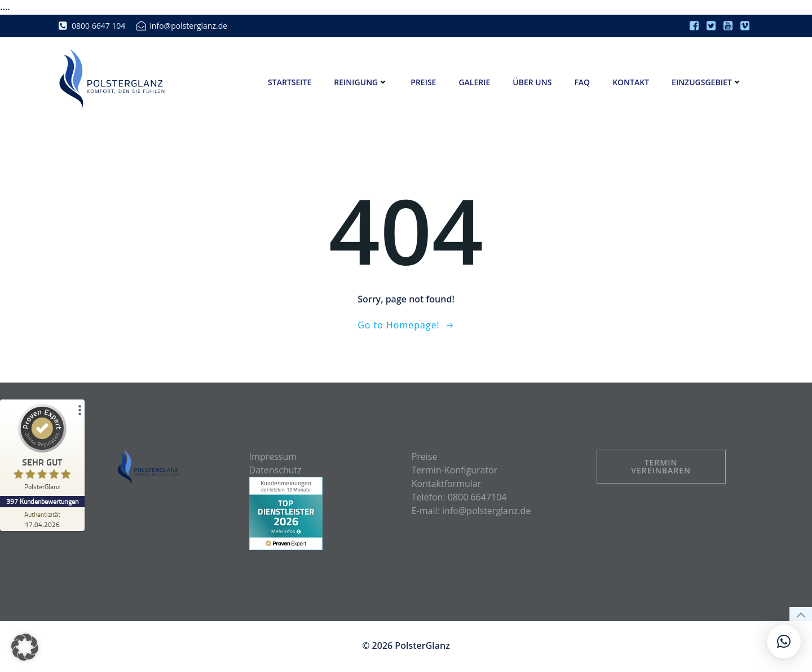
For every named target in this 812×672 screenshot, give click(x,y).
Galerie (475, 82)
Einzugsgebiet (707, 82)
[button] (25, 647)
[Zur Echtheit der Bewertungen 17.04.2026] (42, 519)
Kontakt (631, 82)
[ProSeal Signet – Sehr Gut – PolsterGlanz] (42, 450)
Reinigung (361, 82)
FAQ (582, 82)
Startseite (290, 82)
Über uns (533, 82)
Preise (424, 82)
